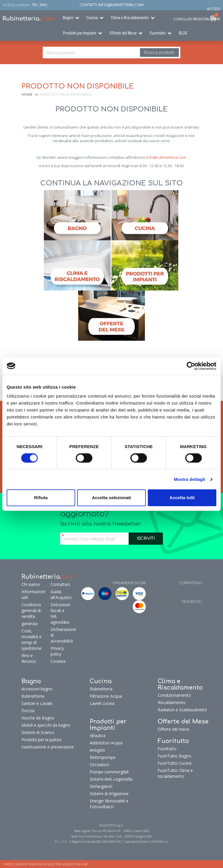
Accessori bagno (37, 689)
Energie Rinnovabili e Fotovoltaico (109, 804)
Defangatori (101, 786)
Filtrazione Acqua (106, 696)
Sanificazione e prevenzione (48, 747)
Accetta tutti (182, 498)
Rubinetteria (33, 696)
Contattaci (60, 584)
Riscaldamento (172, 702)
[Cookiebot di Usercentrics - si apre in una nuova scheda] (191, 366)
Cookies (58, 661)
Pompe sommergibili (109, 772)
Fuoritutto (158, 33)
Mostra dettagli (189, 479)
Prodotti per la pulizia (41, 740)
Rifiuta (41, 498)
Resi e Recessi (29, 658)
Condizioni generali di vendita (31, 610)
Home (27, 95)
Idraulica (98, 736)
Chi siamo (31, 584)
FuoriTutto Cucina (175, 763)
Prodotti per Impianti (80, 33)
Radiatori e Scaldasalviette (182, 710)
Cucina (92, 18)
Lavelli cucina (102, 703)
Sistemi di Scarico (38, 732)
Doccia (28, 711)
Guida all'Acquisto (60, 594)
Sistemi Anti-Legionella (111, 779)
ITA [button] (34, 5)
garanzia (29, 624)
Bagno (68, 18)
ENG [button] (44, 5)
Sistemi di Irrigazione (109, 794)
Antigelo (97, 750)
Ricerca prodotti (159, 52)
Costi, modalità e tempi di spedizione (32, 639)
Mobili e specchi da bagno (46, 725)
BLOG (183, 33)
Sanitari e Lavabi (37, 703)
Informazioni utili (33, 594)
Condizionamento (174, 695)
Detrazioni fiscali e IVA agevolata (60, 613)
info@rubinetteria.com (166, 157)
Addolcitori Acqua (106, 743)
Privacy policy (57, 651)
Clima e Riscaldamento (130, 18)
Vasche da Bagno (38, 718)
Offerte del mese (173, 729)
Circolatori (99, 765)
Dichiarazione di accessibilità (60, 635)
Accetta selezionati (111, 498)
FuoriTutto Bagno (175, 756)
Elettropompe (103, 757)
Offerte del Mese (123, 33)
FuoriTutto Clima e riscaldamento (175, 773)
